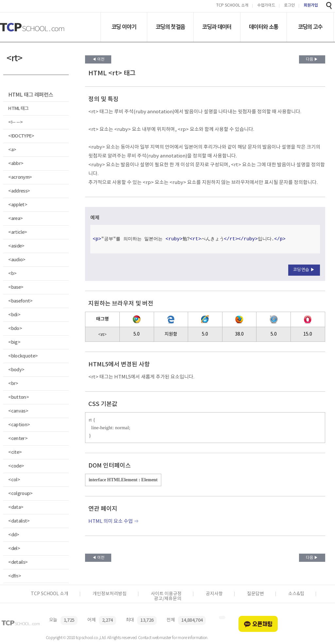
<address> (19, 191)
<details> (18, 562)
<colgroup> (20, 494)
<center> (18, 439)
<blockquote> (23, 356)
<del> (14, 549)
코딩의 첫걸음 (170, 27)
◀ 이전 (98, 59)
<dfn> (15, 576)
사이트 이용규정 (166, 594)
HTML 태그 (18, 109)
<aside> (16, 246)
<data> (16, 507)
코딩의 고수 (310, 27)
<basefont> (20, 301)
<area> (15, 219)
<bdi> (14, 315)
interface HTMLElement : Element (123, 480)
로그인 (289, 6)
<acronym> (20, 177)
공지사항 (214, 594)
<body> (16, 370)
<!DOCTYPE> (21, 136)
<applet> (18, 205)
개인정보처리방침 (110, 594)
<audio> (17, 260)
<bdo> (15, 329)
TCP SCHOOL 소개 (232, 6)
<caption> (19, 425)
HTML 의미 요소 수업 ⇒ (114, 521)
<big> (14, 342)
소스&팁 (296, 594)
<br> (13, 384)
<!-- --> (15, 122)
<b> (12, 274)
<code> (16, 466)
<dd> (14, 535)
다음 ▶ (312, 59)
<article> (18, 232)
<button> (18, 397)
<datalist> (19, 521)
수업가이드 (266, 6)
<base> (16, 287)
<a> (12, 150)
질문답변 (256, 594)
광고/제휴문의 (168, 599)
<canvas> (18, 411)
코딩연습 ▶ (304, 270)
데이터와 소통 (264, 27)
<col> (14, 480)
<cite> (15, 452)
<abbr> (16, 164)
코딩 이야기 (124, 27)
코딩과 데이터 (217, 27)
